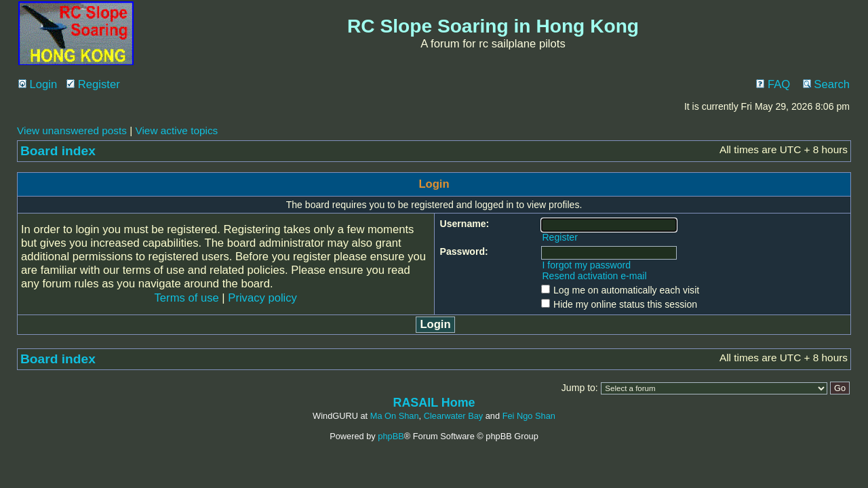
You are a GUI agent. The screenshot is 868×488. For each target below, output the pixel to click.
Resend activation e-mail (594, 276)
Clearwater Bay (453, 416)
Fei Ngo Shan (529, 416)
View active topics (176, 130)
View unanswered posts (72, 130)
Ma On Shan (395, 416)
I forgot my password (586, 265)
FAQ (773, 84)
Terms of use (187, 298)
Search (826, 84)
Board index (58, 151)
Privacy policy (262, 298)
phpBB (391, 436)
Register (93, 84)
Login (38, 84)
